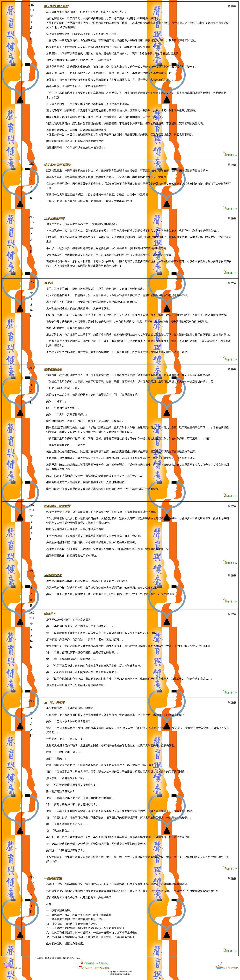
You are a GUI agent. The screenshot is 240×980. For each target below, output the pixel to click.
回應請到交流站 (227, 968)
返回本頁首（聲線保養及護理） (97, 968)
